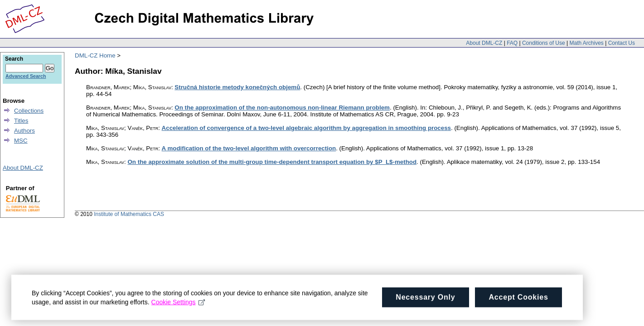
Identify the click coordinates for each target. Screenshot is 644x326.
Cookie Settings (178, 305)
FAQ (512, 43)
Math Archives (586, 43)
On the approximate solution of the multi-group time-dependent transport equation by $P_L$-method (272, 162)
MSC (21, 141)
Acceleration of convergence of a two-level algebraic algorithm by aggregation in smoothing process (306, 128)
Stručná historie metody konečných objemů (237, 87)
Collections (29, 111)
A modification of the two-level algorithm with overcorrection (249, 148)
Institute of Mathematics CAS (129, 214)
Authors (24, 131)
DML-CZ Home (95, 55)
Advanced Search (26, 76)
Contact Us (622, 43)
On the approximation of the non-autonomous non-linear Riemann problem (282, 108)
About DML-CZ (484, 43)
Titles (21, 121)
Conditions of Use (544, 43)
